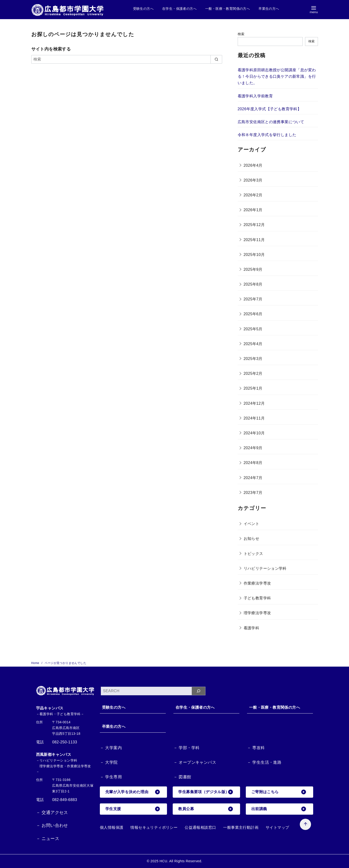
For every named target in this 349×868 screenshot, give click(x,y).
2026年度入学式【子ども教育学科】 (270, 109)
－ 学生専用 (111, 777)
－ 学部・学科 (187, 748)
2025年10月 (254, 255)
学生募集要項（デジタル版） (206, 792)
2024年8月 (253, 463)
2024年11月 (254, 418)
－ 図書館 (182, 777)
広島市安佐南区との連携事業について (271, 122)
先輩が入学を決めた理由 (133, 792)
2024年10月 (254, 433)
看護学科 (252, 628)
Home (36, 663)
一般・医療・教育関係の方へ (228, 9)
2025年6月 (253, 314)
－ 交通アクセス (52, 813)
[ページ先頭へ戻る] (300, 819)
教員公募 (206, 809)
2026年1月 (253, 210)
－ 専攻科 (256, 748)
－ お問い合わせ (52, 825)
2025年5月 (253, 329)
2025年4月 (253, 344)
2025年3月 (253, 359)
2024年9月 (253, 448)
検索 (241, 34)
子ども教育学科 (257, 598)
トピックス (253, 554)
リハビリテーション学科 (265, 568)
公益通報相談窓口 (200, 828)
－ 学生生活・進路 (264, 762)
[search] (216, 59)
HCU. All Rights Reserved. (181, 861)
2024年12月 (254, 403)
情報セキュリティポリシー (154, 828)
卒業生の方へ (269, 9)
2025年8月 (253, 284)
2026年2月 (253, 195)
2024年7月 (253, 478)
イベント (252, 524)
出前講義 (279, 809)
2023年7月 (253, 493)
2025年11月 (254, 240)
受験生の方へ (143, 9)
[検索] (127, 59)
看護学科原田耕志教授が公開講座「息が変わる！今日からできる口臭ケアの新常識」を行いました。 (277, 76)
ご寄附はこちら (279, 792)
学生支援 (133, 809)
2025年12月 (254, 225)
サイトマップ (277, 828)
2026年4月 (253, 165)
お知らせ (252, 539)
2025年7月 (253, 299)
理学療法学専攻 (257, 613)
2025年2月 (253, 373)
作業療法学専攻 (257, 583)
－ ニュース (48, 839)
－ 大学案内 (111, 748)
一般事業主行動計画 (241, 828)
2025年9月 (253, 269)
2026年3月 (253, 180)
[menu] (314, 10)
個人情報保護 (112, 828)
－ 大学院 (109, 762)
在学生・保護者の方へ (179, 9)
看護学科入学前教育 (255, 96)
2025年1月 (253, 388)
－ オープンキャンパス (195, 762)
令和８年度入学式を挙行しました (267, 135)
